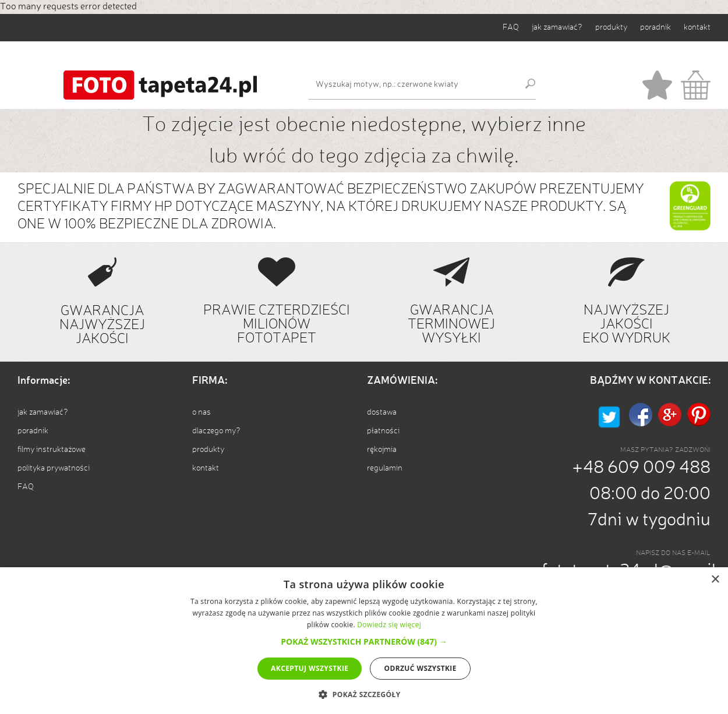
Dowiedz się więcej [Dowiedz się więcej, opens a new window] (389, 625)
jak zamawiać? (557, 27)
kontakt (697, 27)
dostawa (382, 412)
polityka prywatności (54, 468)
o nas (202, 412)
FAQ (511, 27)
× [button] (715, 580)
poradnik (655, 27)
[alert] (364, 641)
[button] (364, 641)
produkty (611, 27)
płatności (383, 431)
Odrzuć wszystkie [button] (420, 668)
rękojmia (382, 450)
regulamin (385, 468)
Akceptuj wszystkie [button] (310, 668)
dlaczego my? (216, 431)
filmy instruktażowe (52, 450)
